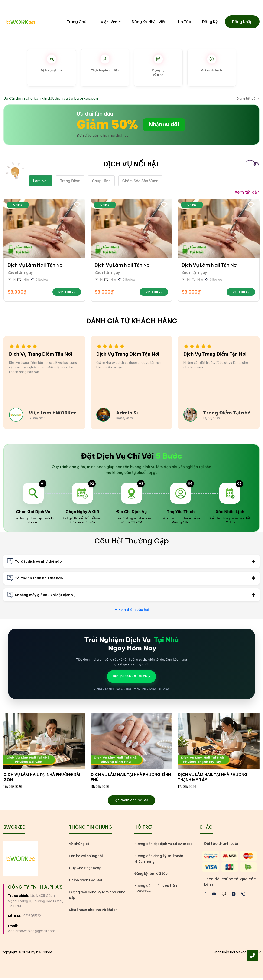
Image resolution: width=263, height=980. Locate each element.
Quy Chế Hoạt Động (85, 870)
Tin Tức (184, 23)
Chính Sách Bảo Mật (86, 882)
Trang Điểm (70, 183)
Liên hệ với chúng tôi (86, 858)
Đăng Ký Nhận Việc (149, 23)
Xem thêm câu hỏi (132, 612)
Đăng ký (210, 23)
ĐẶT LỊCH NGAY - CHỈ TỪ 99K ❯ (131, 678)
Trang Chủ (76, 23)
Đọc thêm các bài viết (131, 802)
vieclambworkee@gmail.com (32, 933)
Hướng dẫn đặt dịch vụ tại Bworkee (163, 846)
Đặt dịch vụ (67, 294)
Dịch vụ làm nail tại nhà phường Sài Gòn (42, 779)
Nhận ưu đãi (164, 127)
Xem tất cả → (248, 101)
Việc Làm (111, 23)
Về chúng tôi (80, 846)
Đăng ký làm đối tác (151, 876)
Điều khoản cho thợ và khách (93, 912)
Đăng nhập (242, 23)
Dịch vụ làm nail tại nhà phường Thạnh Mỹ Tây (213, 779)
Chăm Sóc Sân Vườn (140, 183)
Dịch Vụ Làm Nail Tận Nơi (36, 267)
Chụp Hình (101, 183)
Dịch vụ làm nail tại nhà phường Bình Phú (131, 779)
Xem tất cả (247, 194)
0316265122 (32, 918)
